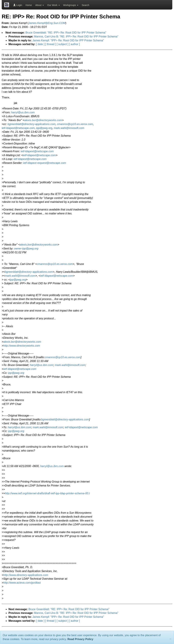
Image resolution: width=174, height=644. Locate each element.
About (40, 5)
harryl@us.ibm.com (23, 112)
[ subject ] (63, 44)
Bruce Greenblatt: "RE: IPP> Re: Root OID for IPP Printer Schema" (66, 33)
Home (29, 5)
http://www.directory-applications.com (26, 575)
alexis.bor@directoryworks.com (43, 120)
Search (85, 5)
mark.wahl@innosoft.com (69, 128)
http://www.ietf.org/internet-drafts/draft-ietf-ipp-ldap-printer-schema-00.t (47, 493)
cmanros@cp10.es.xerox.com (75, 124)
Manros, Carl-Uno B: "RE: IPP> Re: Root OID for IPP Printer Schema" (76, 36)
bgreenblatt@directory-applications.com (31, 124)
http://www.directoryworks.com (22, 346)
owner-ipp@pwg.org (26, 248)
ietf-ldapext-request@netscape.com (45, 163)
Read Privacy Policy (80, 639)
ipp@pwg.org (44, 128)
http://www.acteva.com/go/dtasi (22, 583)
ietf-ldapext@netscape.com (18, 128)
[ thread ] (51, 44)
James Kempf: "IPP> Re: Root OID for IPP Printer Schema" (68, 40)
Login (18, 5)
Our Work (54, 5)
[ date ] (40, 44)
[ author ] (75, 44)
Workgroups (71, 5)
